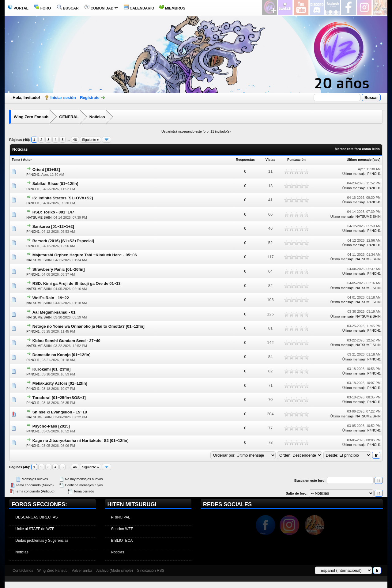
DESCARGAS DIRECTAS (36, 517)
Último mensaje (359, 160)
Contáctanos (23, 571)
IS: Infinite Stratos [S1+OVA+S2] (63, 198)
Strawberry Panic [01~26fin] (59, 269)
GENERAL (69, 117)
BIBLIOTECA (122, 541)
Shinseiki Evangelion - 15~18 (60, 412)
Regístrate (90, 98)
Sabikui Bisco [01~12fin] (55, 184)
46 (75, 140)
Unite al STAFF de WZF (35, 529)
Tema (16, 160)
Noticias (97, 117)
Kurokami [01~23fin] (52, 369)
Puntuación (296, 160)
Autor (27, 160)
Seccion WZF (122, 529)
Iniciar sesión (63, 98)
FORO (43, 8)
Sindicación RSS (151, 571)
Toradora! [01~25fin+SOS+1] (59, 398)
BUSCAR (68, 8)
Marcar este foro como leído (357, 149)
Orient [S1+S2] (46, 170)
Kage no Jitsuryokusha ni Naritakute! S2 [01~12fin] (81, 441)
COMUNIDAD (101, 8)
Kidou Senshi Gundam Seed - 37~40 (66, 341)
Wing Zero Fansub (31, 117)
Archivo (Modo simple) (115, 571)
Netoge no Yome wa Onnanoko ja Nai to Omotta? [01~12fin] (89, 326)
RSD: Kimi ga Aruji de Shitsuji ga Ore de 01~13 (77, 283)
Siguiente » (90, 140)
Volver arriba (82, 571)
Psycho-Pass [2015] (51, 426)
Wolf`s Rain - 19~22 (51, 298)
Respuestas (245, 160)
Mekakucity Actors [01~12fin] (60, 383)
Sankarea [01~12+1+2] (53, 226)
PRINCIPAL (121, 517)
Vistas (270, 160)
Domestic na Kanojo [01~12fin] (62, 355)
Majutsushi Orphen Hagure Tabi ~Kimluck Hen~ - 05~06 (85, 255)
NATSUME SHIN (39, 217)
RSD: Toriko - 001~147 (53, 212)
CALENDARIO (139, 8)
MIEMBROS (172, 8)
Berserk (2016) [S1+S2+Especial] (63, 241)
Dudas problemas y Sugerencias (42, 541)
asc (376, 160)
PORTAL (18, 8)
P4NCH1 (33, 175)
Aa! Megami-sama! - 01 (54, 312)
